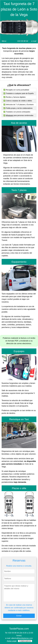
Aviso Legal (12, 641)
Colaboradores (25, 641)
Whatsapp (9, 115)
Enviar (19, 616)
